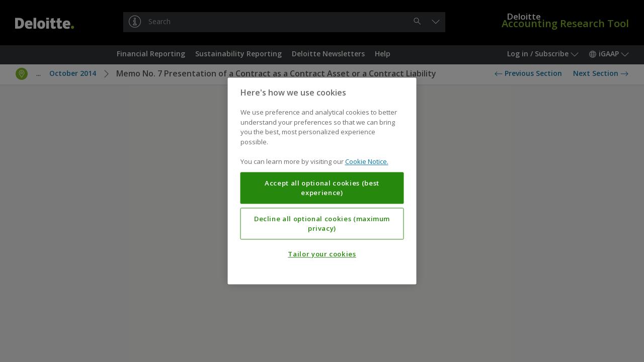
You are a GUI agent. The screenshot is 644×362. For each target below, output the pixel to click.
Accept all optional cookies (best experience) (322, 188)
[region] (322, 181)
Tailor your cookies (322, 254)
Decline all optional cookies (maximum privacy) (322, 224)
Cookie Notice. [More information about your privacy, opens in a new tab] (367, 162)
